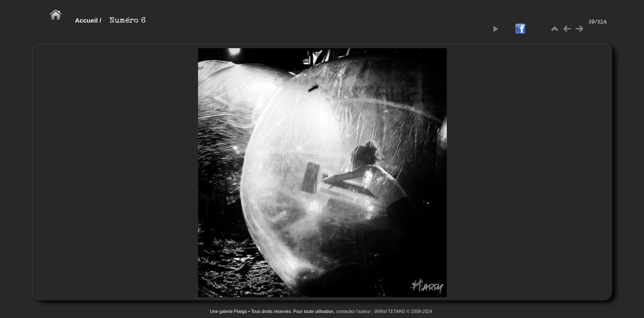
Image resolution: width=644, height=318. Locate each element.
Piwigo (241, 311)
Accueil (86, 20)
